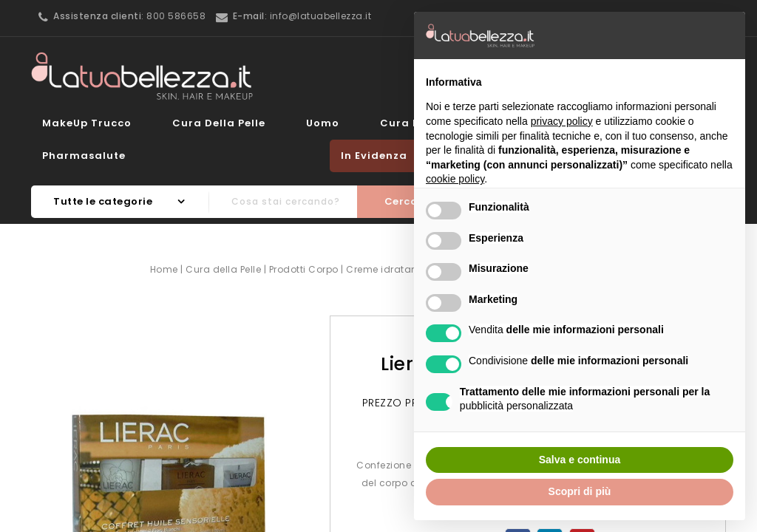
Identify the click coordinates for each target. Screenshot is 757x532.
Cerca (401, 201)
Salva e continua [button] (580, 460)
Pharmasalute (84, 156)
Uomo (323, 123)
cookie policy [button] (455, 179)
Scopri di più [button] (580, 491)
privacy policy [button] (562, 121)
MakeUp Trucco (87, 123)
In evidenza (374, 156)
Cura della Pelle (219, 123)
